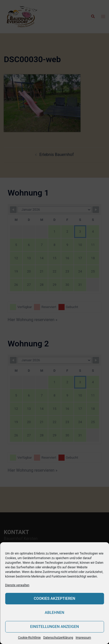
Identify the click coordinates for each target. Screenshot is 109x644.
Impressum (83, 638)
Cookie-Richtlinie (29, 638)
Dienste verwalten (17, 585)
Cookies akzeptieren (54, 598)
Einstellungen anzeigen (54, 627)
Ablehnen (54, 613)
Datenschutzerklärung (58, 638)
